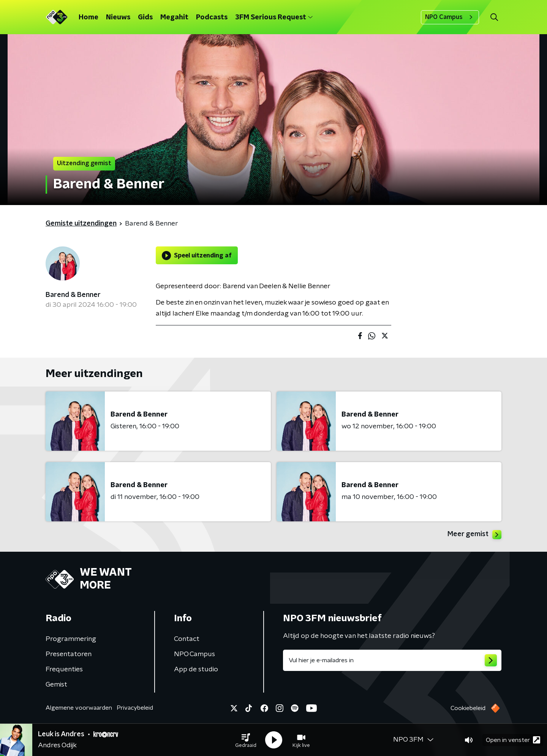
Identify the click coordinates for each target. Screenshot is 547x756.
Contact (187, 639)
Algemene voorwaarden (79, 708)
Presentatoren (69, 654)
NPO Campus (450, 17)
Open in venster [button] (513, 740)
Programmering (71, 639)
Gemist (56, 685)
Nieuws (118, 17)
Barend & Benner (73, 295)
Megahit (174, 17)
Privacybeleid (135, 708)
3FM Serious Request (274, 17)
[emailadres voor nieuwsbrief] (392, 660)
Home (89, 17)
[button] (246, 740)
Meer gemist (474, 535)
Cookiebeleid (468, 708)
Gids (145, 17)
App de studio (196, 669)
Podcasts (212, 17)
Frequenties (64, 669)
